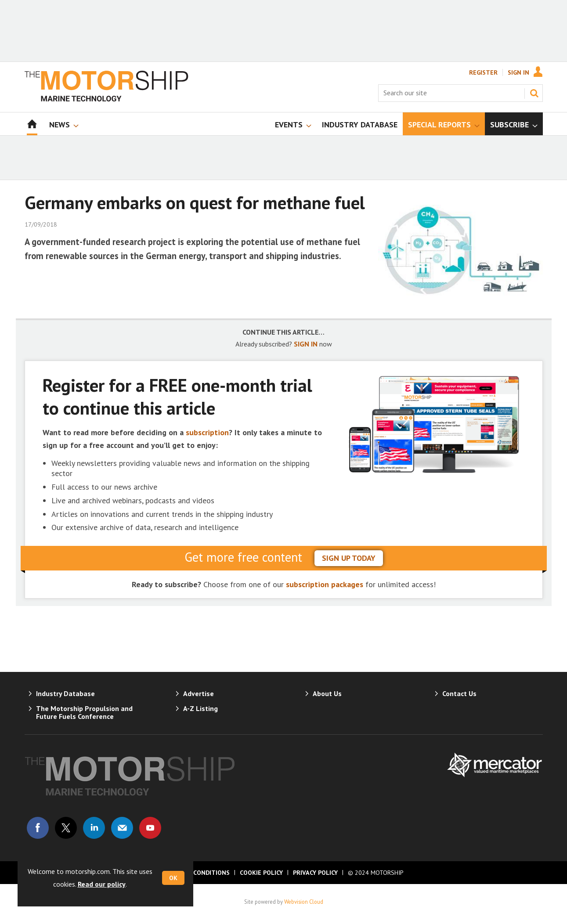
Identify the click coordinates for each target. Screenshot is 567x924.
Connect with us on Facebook (38, 828)
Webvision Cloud (304, 902)
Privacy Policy (315, 873)
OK (173, 878)
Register (483, 72)
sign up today (349, 558)
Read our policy (102, 884)
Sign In (518, 72)
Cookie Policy (261, 873)
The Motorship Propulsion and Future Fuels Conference (84, 712)
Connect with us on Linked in (94, 828)
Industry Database (65, 693)
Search (534, 93)
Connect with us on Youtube (150, 828)
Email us (122, 828)
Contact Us (459, 693)
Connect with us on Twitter (66, 828)
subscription (207, 432)
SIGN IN (306, 344)
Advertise (199, 693)
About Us (327, 693)
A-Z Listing (200, 708)
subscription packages (325, 584)
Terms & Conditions (197, 873)
